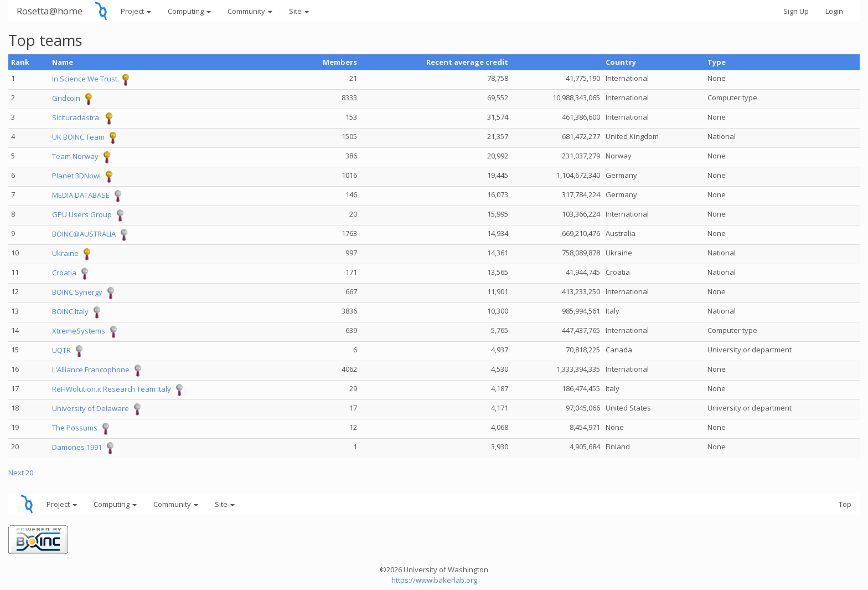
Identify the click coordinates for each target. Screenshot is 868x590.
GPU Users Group (82, 215)
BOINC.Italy (70, 312)
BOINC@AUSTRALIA (84, 234)
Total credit (578, 62)
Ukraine (65, 254)
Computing (189, 11)
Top (845, 504)
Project (136, 11)
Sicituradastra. (76, 118)
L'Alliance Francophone (91, 370)
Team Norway (75, 157)
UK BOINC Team (78, 137)
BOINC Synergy (77, 293)
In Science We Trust (85, 79)
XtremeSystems (79, 331)
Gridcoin (66, 99)
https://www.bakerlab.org (434, 580)
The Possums (75, 428)
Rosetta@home (50, 11)
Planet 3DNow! (76, 176)
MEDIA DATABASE (81, 196)
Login (834, 11)
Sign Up (796, 11)
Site (299, 11)
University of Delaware (91, 409)
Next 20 (21, 473)
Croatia (64, 273)
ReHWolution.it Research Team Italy (112, 389)
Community (250, 11)
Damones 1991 (77, 448)
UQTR (61, 351)
